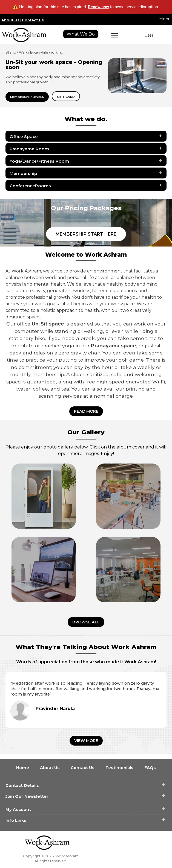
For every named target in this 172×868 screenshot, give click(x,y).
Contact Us (33, 20)
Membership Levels (27, 97)
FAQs (150, 768)
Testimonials (120, 768)
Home (23, 768)
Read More (86, 411)
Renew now (98, 7)
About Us (10, 20)
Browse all (86, 622)
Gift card (66, 97)
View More (86, 741)
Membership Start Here (86, 234)
